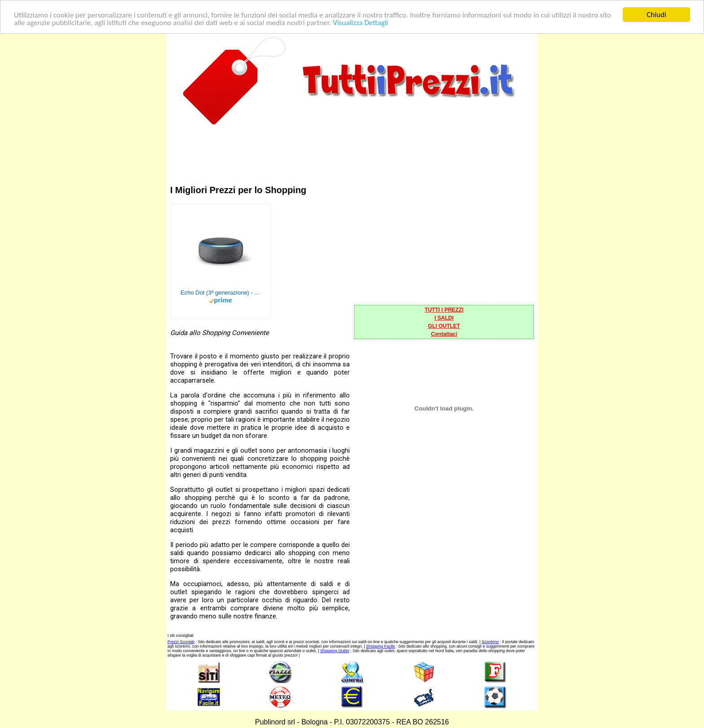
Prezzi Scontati (181, 642)
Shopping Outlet (335, 651)
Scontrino (490, 642)
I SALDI (444, 318)
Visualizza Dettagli (361, 22)
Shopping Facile (381, 646)
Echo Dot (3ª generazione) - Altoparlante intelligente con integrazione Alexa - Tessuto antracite (221, 293)
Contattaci (444, 334)
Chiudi (656, 15)
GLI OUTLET (444, 326)
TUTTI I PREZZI (444, 310)
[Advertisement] (352, 148)
